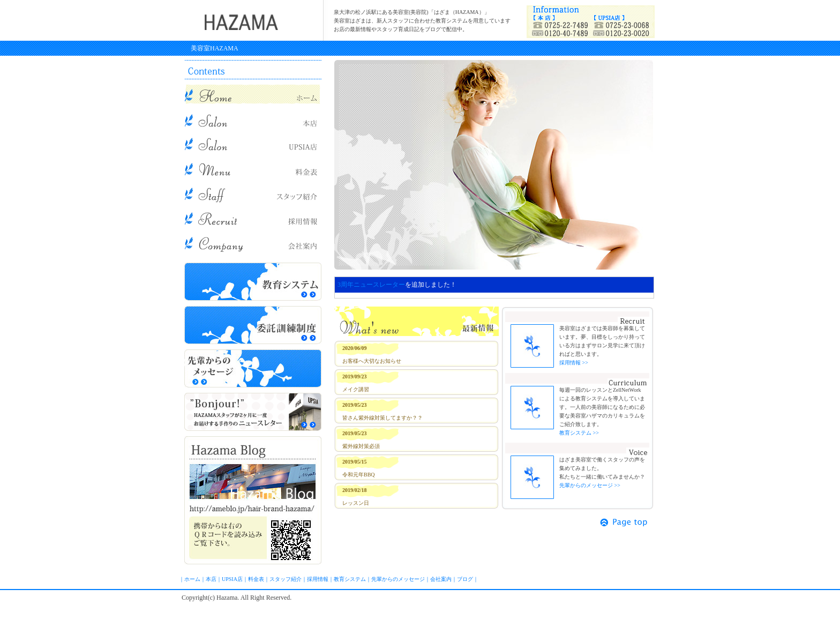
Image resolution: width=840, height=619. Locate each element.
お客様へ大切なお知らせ (372, 361)
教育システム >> (579, 433)
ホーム (192, 579)
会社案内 (441, 579)
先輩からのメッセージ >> (590, 485)
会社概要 (253, 242)
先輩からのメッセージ (253, 368)
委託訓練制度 (253, 325)
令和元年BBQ (359, 475)
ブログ (253, 500)
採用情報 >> (574, 363)
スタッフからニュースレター (253, 412)
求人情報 (253, 218)
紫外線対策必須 (361, 446)
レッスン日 (356, 503)
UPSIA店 (253, 144)
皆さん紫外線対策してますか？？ (382, 418)
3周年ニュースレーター (371, 285)
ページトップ (625, 522)
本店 (253, 119)
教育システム (253, 282)
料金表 (256, 579)
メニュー (253, 168)
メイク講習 (356, 389)
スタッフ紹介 (253, 193)
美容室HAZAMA (215, 48)
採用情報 (318, 579)
